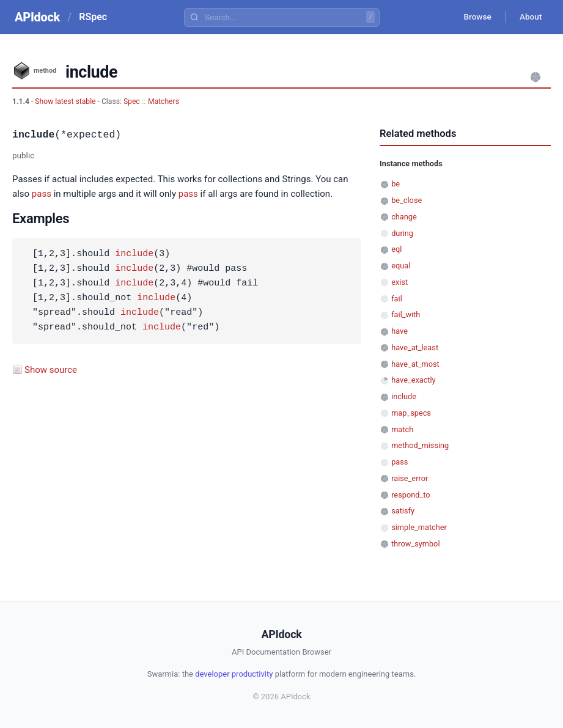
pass (42, 194)
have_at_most (415, 364)
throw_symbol (415, 544)
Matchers (164, 101)
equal (401, 266)
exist (399, 282)
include (134, 254)
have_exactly (413, 380)
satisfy (403, 511)
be (396, 184)
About (529, 17)
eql (396, 249)
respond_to (410, 495)
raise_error (410, 478)
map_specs (411, 413)
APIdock (37, 17)
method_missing (420, 445)
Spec (132, 101)
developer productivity (234, 674)
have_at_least (415, 347)
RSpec (93, 17)
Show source (51, 370)
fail (397, 299)
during (402, 233)
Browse (474, 17)
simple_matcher (419, 527)
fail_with (406, 314)
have (399, 331)
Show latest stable (66, 101)
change (404, 217)
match (402, 429)
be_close (407, 200)
